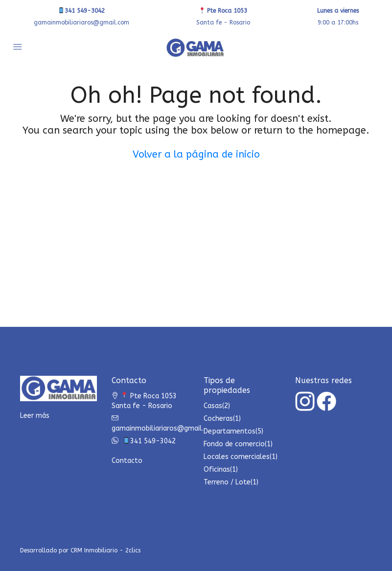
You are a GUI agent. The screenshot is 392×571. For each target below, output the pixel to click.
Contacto (127, 461)
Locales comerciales (237, 457)
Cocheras (218, 419)
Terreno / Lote (227, 482)
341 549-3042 (81, 11)
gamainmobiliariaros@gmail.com (81, 23)
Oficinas (217, 469)
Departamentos (230, 431)
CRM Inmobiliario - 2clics (105, 550)
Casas (213, 406)
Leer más (35, 416)
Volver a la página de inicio (196, 154)
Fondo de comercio (234, 444)
